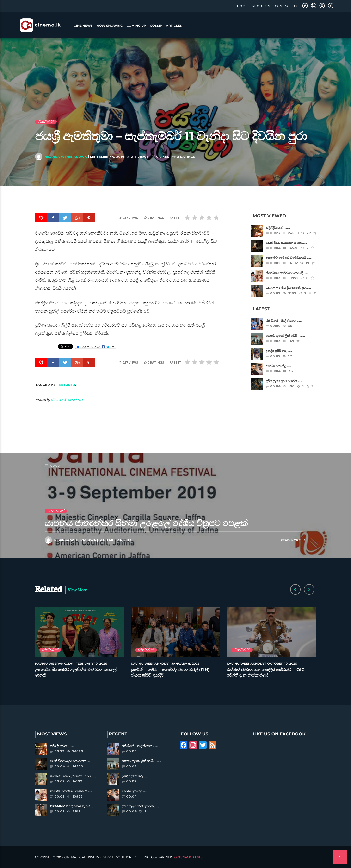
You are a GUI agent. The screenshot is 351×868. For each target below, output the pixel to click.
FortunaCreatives (188, 857)
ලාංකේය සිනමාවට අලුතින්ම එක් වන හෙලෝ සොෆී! (76, 672)
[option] (80, 645)
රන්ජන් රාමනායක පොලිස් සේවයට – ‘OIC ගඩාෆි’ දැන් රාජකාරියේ (266, 672)
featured (66, 385)
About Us (261, 6)
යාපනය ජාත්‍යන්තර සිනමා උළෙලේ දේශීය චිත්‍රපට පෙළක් (146, 523)
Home (242, 6)
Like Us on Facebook (279, 734)
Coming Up (136, 26)
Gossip (156, 26)
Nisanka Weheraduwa (66, 157)
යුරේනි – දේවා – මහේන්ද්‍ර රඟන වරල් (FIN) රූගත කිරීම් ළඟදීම (170, 672)
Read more (293, 540)
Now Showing (110, 26)
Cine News (83, 26)
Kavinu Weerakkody (54, 664)
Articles (174, 26)
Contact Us (286, 6)
